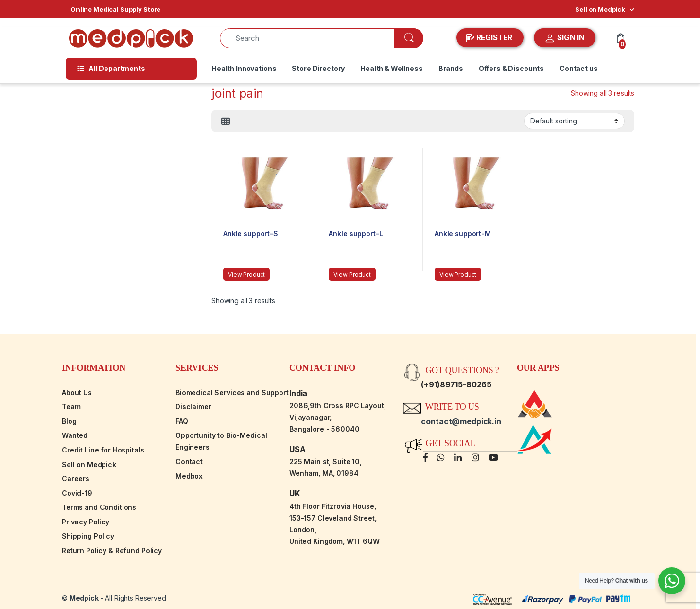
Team (71, 407)
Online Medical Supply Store (115, 9)
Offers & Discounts (511, 68)
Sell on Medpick (600, 9)
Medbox (189, 476)
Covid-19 (77, 493)
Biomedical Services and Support (232, 392)
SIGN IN (565, 38)
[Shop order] (574, 121)
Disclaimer (193, 407)
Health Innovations (244, 68)
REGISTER (490, 38)
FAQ (182, 421)
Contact (189, 461)
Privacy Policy (86, 522)
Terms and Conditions (99, 507)
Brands (451, 68)
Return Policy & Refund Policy (112, 550)
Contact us (579, 68)
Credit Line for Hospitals (103, 450)
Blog (69, 421)
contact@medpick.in (461, 421)
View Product (246, 274)
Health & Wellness (392, 68)
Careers (76, 478)
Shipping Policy (88, 536)
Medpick (84, 598)
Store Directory (318, 68)
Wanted (75, 435)
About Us (77, 392)
